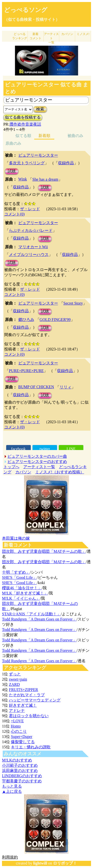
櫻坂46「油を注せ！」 (22, 588)
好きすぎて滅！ (23, 705)
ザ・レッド (30, 209)
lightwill (40, 863)
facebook (18, 449)
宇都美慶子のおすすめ (22, 781)
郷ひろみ (26, 320)
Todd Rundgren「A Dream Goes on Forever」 (39, 619)
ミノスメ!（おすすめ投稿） (60, 472)
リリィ (65, 387)
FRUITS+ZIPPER (24, 690)
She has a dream (45, 179)
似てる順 (23, 136)
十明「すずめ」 (16, 572)
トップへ (11, 467)
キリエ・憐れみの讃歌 (31, 747)
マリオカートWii (33, 247)
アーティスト (51, 38)
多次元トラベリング (27, 163)
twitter (45, 449)
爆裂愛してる (23, 742)
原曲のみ (13, 143)
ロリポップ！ (65, 863)
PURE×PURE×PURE (26, 371)
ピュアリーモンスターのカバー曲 (37, 456)
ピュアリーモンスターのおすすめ (37, 462)
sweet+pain (18, 679)
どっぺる (20, 36)
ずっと (15, 674)
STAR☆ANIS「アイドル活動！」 (31, 614)
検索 (40, 109)
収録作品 (66, 163)
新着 (35, 36)
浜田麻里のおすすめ (20, 771)
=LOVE (17, 721)
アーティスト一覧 (39, 467)
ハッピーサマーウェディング (35, 700)
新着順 (44, 136)
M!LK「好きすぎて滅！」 (25, 593)
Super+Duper (22, 737)
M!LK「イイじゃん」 (21, 598)
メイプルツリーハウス (29, 255)
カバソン (67, 34)
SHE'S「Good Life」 (19, 577)
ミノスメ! (83, 34)
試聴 (12, 171)
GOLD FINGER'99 (55, 320)
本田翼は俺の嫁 (16, 538)
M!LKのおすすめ (17, 760)
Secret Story (73, 303)
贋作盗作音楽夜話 (25, 124)
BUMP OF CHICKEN (36, 387)
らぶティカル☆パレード (31, 230)
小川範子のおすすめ (20, 765)
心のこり (19, 731)
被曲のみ (75, 136)
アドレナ (17, 711)
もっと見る (12, 786)
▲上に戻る (12, 791)
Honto (16, 726)
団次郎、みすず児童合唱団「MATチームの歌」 (44, 551)
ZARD (14, 684)
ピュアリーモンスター (38, 155)
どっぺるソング (26, 10)
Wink (23, 179)
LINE (71, 449)
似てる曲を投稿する (23, 117)
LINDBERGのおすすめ (22, 776)
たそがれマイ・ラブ (27, 695)
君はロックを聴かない (29, 716)
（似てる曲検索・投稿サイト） (32, 19)
